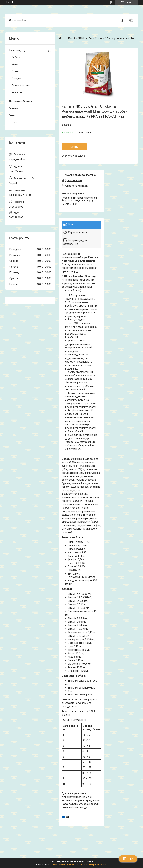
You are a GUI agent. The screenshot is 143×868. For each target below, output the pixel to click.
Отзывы (14, 108)
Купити (74, 147)
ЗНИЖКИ (17, 93)
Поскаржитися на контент (65, 865)
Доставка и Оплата (20, 101)
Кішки (15, 64)
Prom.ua (89, 861)
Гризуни (16, 78)
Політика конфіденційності (93, 865)
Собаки (16, 57)
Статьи (13, 123)
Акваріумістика (21, 85)
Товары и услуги (19, 50)
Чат (128, 859)
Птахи (15, 71)
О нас (12, 115)
